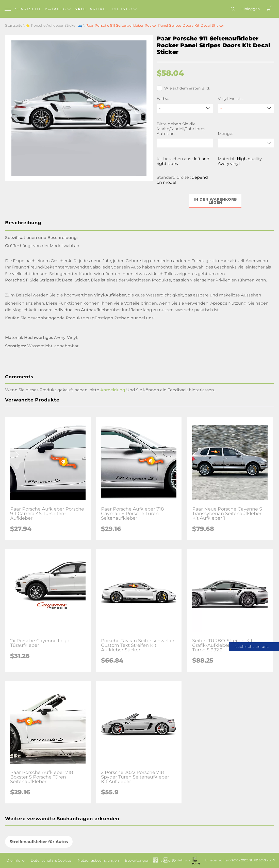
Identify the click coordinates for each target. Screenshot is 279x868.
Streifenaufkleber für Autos (39, 842)
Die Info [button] (124, 9)
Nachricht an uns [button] (252, 647)
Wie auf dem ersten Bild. (183, 88)
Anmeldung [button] (113, 390)
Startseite (28, 9)
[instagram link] (166, 860)
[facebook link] (155, 860)
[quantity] (246, 143)
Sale (80, 9)
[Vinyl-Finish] (246, 108)
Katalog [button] (58, 9)
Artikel (99, 9)
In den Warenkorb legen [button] (215, 201)
